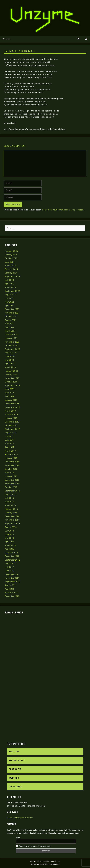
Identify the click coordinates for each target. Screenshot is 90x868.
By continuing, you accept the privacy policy (34, 846)
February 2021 (11, 335)
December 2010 (12, 596)
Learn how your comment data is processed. (64, 210)
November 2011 (12, 578)
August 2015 (11, 494)
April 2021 (10, 327)
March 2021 (10, 331)
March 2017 (10, 451)
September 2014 (12, 524)
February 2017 (11, 454)
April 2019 (10, 396)
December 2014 (12, 516)
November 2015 (12, 483)
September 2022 (12, 291)
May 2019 (9, 393)
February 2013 (11, 553)
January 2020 (11, 375)
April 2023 (10, 284)
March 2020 (10, 367)
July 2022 (9, 298)
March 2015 (10, 505)
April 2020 (10, 364)
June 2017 (10, 440)
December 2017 (12, 422)
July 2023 (9, 280)
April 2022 (10, 306)
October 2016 (11, 469)
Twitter (14, 778)
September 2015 (12, 491)
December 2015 (12, 480)
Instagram (16, 787)
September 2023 (12, 276)
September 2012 (12, 560)
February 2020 (11, 371)
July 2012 (9, 567)
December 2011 (12, 574)
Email (18, 838)
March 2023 (10, 287)
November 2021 (12, 313)
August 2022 (11, 295)
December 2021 (12, 309)
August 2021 (11, 320)
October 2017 (11, 425)
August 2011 (11, 585)
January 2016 (11, 476)
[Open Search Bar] (86, 39)
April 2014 (10, 542)
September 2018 (12, 407)
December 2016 (12, 462)
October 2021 (11, 316)
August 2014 (11, 527)
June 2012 (10, 571)
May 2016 (9, 473)
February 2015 (11, 509)
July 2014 (9, 531)
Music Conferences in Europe (20, 818)
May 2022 (9, 302)
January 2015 (11, 513)
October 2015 (11, 487)
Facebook (15, 769)
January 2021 (11, 338)
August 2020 (11, 353)
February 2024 (11, 269)
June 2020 (10, 356)
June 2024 (10, 262)
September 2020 (12, 349)
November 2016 (12, 465)
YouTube (14, 752)
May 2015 (9, 502)
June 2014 (10, 534)
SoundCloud (17, 760)
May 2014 (9, 538)
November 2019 (12, 378)
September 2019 (12, 385)
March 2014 (10, 545)
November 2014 (12, 520)
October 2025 (11, 258)
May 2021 (9, 324)
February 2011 (11, 592)
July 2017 (9, 436)
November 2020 (12, 342)
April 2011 (10, 589)
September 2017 (12, 429)
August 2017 (11, 433)
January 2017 (11, 458)
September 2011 (12, 582)
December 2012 (12, 556)
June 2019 (10, 389)
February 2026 (11, 251)
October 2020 (11, 345)
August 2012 (11, 563)
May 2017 (9, 444)
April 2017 (10, 447)
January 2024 (11, 273)
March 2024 (10, 266)
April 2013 (10, 549)
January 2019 (11, 400)
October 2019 (11, 382)
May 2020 (9, 360)
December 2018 (12, 404)
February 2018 (11, 415)
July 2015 (9, 498)
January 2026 (11, 255)
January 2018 (11, 418)
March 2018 (10, 411)
